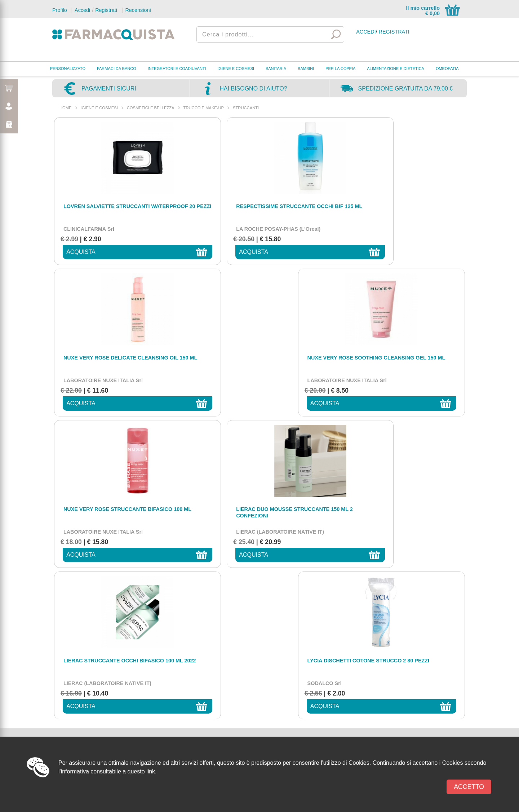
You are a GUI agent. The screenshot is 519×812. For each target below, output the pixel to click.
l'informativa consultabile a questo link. (108, 771)
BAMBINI (306, 69)
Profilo (60, 10)
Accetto (469, 787)
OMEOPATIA (447, 69)
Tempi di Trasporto (300, 727)
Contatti (289, 676)
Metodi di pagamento (303, 705)
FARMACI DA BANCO (117, 69)
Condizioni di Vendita (303, 691)
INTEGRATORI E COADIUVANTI (177, 69)
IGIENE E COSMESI (236, 69)
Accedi (82, 10)
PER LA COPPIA (340, 69)
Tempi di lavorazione (303, 720)
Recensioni (138, 10)
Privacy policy (295, 683)
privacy (407, 480)
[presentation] (314, 498)
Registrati (106, 10)
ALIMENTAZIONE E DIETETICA (396, 69)
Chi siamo (292, 698)
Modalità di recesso (302, 734)
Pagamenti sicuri (109, 89)
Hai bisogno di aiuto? (253, 89)
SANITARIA (276, 69)
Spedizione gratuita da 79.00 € (406, 89)
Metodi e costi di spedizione (310, 712)
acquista (76, 252)
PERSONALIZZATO (68, 69)
